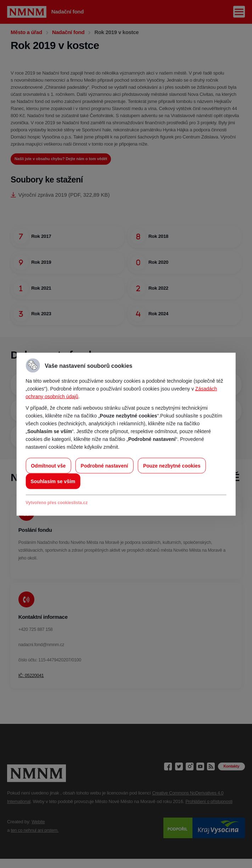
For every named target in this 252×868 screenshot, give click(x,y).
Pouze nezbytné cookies (172, 465)
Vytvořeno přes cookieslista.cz (57, 502)
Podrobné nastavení (105, 465)
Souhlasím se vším (53, 481)
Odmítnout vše (48, 465)
